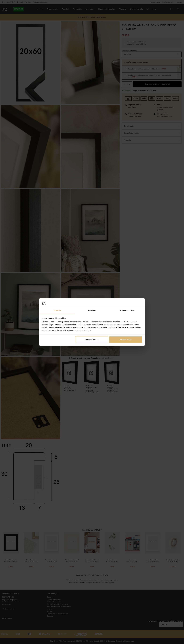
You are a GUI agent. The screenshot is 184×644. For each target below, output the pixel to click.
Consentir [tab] (57, 310)
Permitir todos (126, 340)
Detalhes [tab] (92, 310)
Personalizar (92, 340)
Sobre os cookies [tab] (127, 310)
